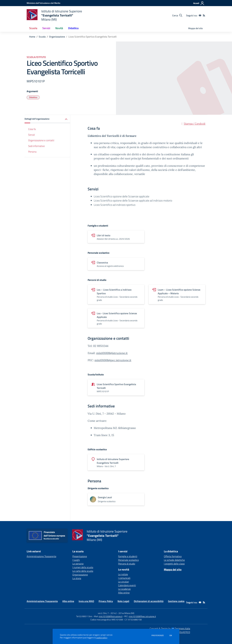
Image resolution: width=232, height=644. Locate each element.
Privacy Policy (106, 601)
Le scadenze (124, 589)
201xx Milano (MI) (126, 613)
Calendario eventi (127, 585)
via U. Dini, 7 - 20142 (107, 613)
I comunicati (124, 578)
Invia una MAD (86, 601)
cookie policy (102, 638)
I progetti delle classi (174, 564)
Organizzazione (57, 37)
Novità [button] (59, 28)
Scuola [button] (33, 28)
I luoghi (76, 560)
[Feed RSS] (204, 15)
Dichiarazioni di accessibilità (149, 601)
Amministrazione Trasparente (42, 601)
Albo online (124, 593)
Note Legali (123, 601)
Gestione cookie (176, 601)
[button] (47, 119)
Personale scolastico (128, 560)
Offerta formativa (173, 556)
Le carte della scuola (83, 571)
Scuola (42, 37)
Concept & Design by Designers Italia (170, 628)
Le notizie (123, 574)
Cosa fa (32, 129)
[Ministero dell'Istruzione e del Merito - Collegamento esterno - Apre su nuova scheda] (43, 3)
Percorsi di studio (127, 564)
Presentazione (80, 556)
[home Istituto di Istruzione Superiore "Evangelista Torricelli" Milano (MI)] (54, 15)
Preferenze (158, 635)
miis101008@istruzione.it (112, 353)
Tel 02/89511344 (84, 616)
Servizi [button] (46, 28)
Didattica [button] (73, 28)
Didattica (33, 97)
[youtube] (200, 15)
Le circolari (123, 582)
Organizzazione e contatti (41, 140)
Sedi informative (36, 146)
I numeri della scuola (83, 567)
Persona (32, 152)
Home (32, 37)
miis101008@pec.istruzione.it (113, 360)
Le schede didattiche (174, 560)
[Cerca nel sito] (177, 15)
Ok (171, 635)
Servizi (31, 135)
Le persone (78, 564)
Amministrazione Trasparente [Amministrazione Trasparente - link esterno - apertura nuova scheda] (41, 556)
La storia (77, 578)
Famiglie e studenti (128, 556)
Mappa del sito (195, 28)
